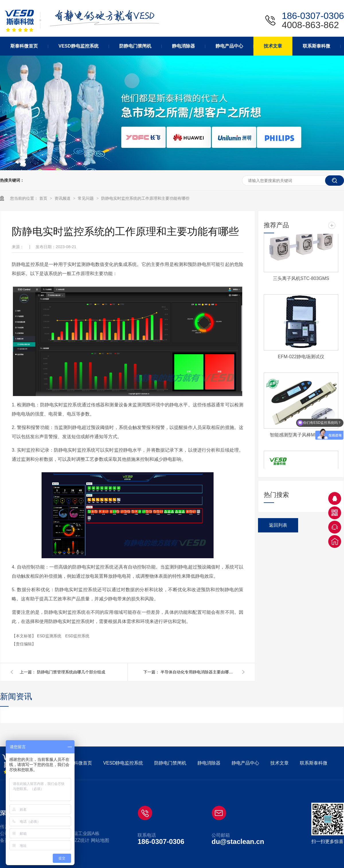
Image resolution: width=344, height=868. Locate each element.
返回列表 (278, 525)
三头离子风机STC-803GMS (301, 280)
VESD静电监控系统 (123, 763)
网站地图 (100, 840)
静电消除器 (209, 763)
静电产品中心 (245, 763)
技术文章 (279, 763)
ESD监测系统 (50, 636)
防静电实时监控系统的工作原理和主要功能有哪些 (145, 198)
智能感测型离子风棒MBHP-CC (301, 436)
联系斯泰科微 (314, 763)
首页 (44, 198)
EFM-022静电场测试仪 (301, 358)
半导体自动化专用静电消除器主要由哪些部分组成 (198, 672)
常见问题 (86, 198)
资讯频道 (63, 198)
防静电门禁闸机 (170, 763)
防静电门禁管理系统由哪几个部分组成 (71, 672)
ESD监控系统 (78, 636)
